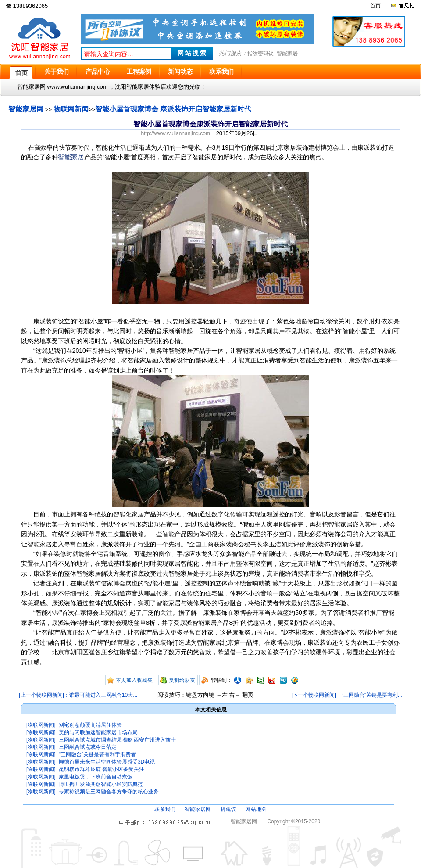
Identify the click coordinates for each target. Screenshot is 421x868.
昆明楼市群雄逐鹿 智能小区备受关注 (102, 769)
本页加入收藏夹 (134, 680)
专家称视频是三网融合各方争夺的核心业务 (109, 792)
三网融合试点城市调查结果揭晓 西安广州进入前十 (117, 740)
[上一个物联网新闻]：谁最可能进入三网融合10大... (78, 695)
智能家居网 (26, 109)
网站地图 (256, 809)
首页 (375, 6)
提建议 (228, 809)
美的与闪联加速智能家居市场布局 (98, 732)
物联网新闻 (71, 109)
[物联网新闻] (41, 725)
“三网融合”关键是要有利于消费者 (97, 754)
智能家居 (287, 54)
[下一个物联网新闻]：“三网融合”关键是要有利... (347, 695)
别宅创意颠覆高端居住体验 (90, 725)
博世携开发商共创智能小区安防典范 (101, 784)
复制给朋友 (182, 680)
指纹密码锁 (260, 54)
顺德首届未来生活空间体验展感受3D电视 (107, 762)
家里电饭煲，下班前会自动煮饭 (96, 777)
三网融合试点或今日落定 (88, 747)
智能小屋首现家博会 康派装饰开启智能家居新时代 (173, 109)
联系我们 (165, 809)
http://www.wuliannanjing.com (176, 133)
